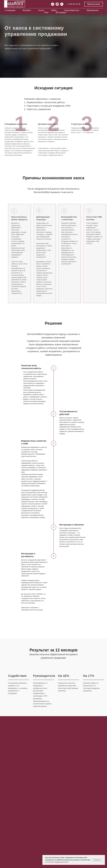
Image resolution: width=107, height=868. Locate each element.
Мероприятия (93, 10)
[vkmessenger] (57, 4)
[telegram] (53, 4)
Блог (47, 13)
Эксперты (27, 10)
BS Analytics (61, 13)
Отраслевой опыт (72, 10)
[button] (94, 4)
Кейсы (54, 10)
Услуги (41, 10)
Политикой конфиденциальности (57, 862)
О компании (10, 10)
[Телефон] (62, 4)
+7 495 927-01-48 (74, 4)
